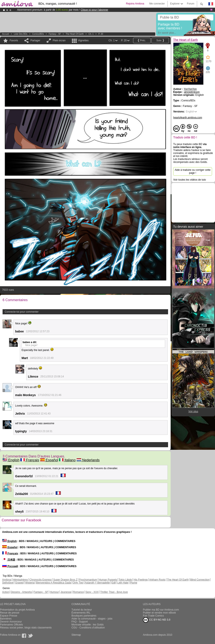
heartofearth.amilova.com (188, 118)
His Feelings (141, 580)
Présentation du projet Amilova (17, 610)
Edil (113, 583)
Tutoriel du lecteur (82, 610)
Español (49, 460)
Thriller (104, 592)
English (11, 460)
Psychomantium (88, 580)
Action (6, 592)
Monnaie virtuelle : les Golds (88, 625)
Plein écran (59, 40)
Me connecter (157, 4)
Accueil (6, 34)
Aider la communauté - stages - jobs (92, 619)
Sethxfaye (8, 583)
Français (30, 460)
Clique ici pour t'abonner (94, 10)
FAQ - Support (80, 622)
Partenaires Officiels (11, 625)
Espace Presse (9, 616)
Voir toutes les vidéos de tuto (190, 180)
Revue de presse (10, 613)
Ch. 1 (91, 34)
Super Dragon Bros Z (65, 580)
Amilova (7, 580)
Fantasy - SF (55, 34)
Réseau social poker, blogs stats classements (26, 628)
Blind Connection (200, 580)
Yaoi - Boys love (119, 592)
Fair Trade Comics (153, 616)
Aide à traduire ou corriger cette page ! (193, 171)
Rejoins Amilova (135, 4)
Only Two (78, 583)
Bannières (6, 619)
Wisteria (30, 583)
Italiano (67, 460)
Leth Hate (123, 583)
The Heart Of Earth (178, 580)
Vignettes (83, 40)
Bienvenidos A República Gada (54, 583)
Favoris (14, 40)
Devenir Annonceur (11, 622)
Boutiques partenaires (84, 616)
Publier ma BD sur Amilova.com (161, 610)
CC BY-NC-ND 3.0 (157, 620)
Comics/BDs (38, 34)
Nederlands (88, 460)
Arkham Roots (157, 580)
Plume (134, 583)
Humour (54, 592)
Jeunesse (66, 592)
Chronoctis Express (41, 580)
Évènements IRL (81, 613)
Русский (10, 566)
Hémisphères (20, 580)
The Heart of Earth (75, 34)
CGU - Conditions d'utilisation (88, 628)
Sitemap (76, 635)
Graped (19, 583)
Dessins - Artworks (21, 592)
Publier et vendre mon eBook (159, 613)
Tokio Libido (125, 580)
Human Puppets (108, 580)
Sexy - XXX (92, 592)
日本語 (9, 560)
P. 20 (101, 34)
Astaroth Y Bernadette (97, 583)
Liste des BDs (21, 34)
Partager (35, 40)
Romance (78, 592)
